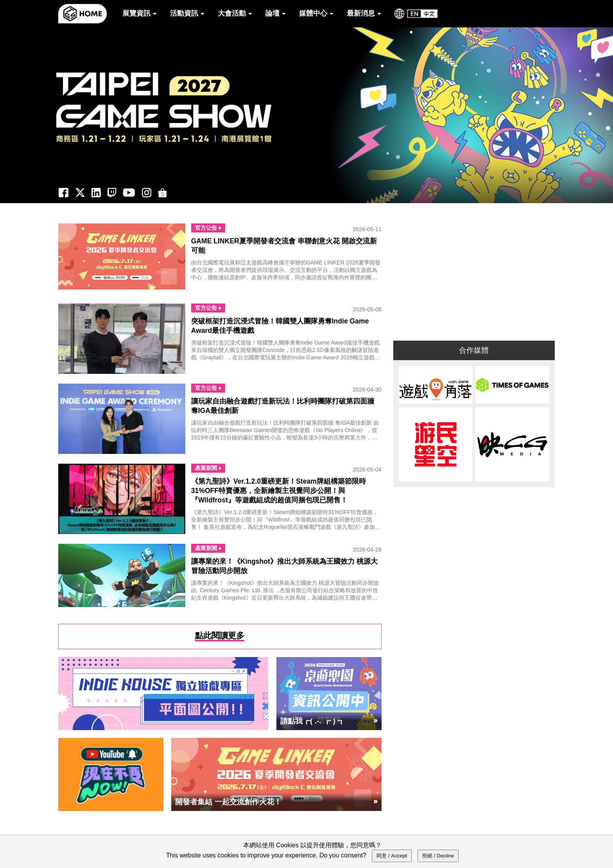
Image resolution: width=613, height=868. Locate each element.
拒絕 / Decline (438, 856)
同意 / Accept (392, 856)
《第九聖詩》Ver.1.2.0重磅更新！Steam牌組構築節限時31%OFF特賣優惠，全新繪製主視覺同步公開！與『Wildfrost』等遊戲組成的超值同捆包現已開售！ (279, 491)
